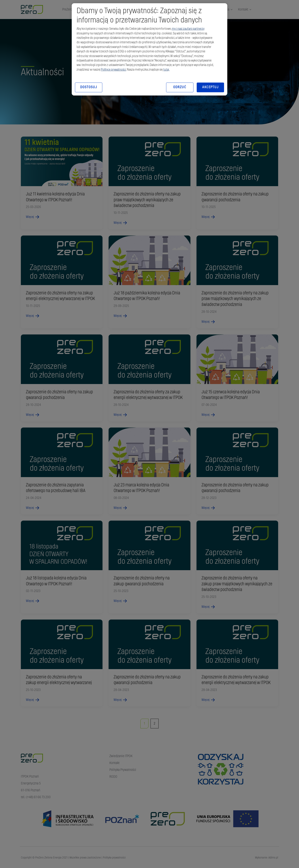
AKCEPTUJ (210, 87)
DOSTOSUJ (89, 87)
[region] (149, 49)
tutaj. (166, 70)
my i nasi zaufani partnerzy (188, 29)
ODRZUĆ (180, 87)
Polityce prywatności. (114, 70)
